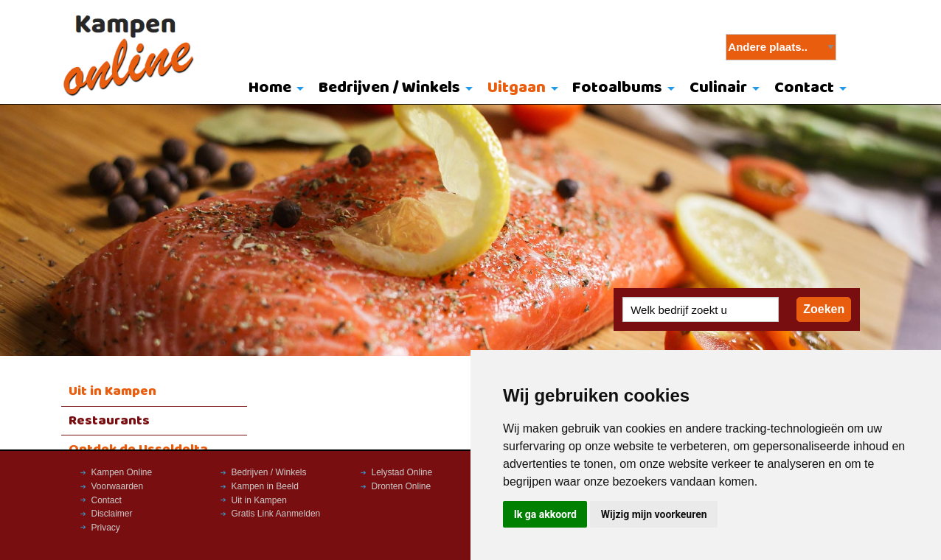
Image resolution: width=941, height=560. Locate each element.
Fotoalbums (617, 88)
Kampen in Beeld (265, 486)
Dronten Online (402, 486)
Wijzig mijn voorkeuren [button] (654, 514)
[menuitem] (273, 89)
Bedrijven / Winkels (389, 88)
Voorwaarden (118, 486)
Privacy (106, 528)
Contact (804, 88)
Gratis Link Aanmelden (276, 514)
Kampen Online (122, 472)
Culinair (718, 88)
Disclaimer (112, 514)
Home (270, 88)
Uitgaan (517, 88)
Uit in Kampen (112, 391)
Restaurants (109, 421)
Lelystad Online (402, 472)
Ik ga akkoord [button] (545, 514)
